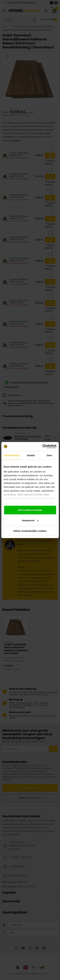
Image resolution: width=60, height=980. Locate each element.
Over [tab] (50, 455)
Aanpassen (30, 520)
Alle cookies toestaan (30, 510)
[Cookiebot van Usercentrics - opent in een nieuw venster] (43, 446)
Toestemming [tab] (12, 455)
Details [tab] (31, 455)
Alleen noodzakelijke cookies (30, 531)
